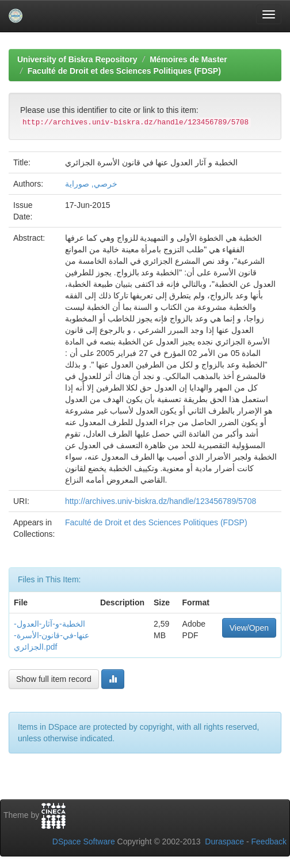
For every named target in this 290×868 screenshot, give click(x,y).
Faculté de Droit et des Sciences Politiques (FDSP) (124, 71)
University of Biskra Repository (77, 59)
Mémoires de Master (188, 59)
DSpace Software (84, 842)
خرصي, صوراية (91, 184)
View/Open (249, 628)
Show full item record (54, 679)
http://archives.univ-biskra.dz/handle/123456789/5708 (161, 501)
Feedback (269, 842)
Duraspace (224, 842)
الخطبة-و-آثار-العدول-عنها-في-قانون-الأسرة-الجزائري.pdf (51, 635)
